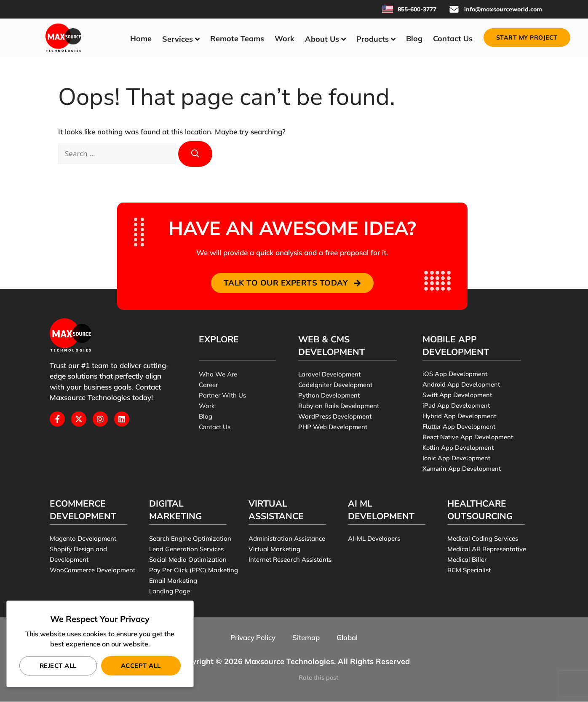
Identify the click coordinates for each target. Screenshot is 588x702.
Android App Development (461, 385)
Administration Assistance (287, 539)
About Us (322, 39)
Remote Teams (237, 39)
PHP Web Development (333, 427)
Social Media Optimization (188, 560)
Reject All (58, 666)
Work (285, 39)
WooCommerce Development (92, 570)
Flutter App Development (459, 427)
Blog (414, 39)
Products (373, 39)
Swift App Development (457, 395)
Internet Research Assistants (290, 560)
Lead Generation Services (186, 549)
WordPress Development (335, 417)
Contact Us (453, 39)
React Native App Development (468, 438)
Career (208, 385)
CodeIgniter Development (335, 385)
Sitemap (306, 638)
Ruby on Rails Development (339, 406)
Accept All (141, 666)
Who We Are (218, 375)
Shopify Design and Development (78, 555)
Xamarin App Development (462, 469)
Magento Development (83, 539)
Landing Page (170, 591)
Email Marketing (173, 581)
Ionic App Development (456, 459)
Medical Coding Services (483, 539)
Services (178, 39)
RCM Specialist (469, 570)
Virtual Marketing (274, 549)
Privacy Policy (253, 638)
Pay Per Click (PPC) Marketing (194, 570)
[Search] (195, 154)
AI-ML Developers (374, 539)
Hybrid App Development (459, 416)
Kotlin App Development (458, 448)
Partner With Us (222, 396)
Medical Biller (467, 560)
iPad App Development (456, 406)
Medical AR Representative (487, 549)
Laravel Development (329, 375)
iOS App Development (455, 374)
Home (141, 39)
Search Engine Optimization (190, 539)
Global (347, 638)
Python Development (329, 396)
